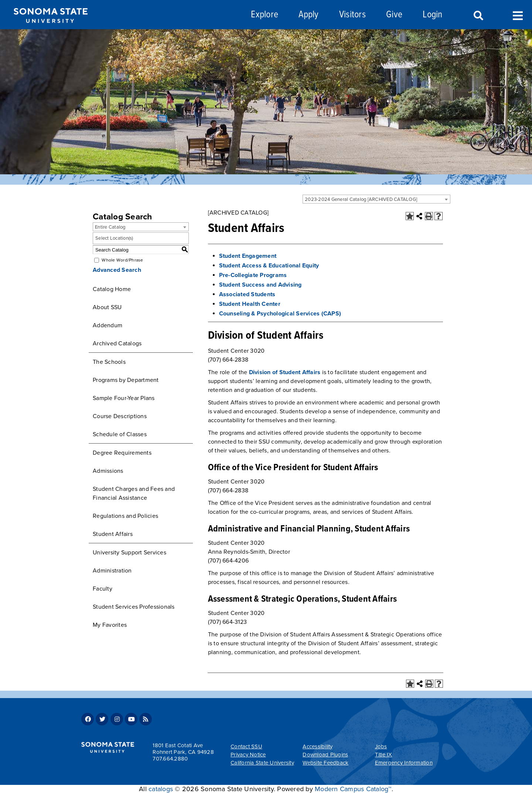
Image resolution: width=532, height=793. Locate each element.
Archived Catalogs (117, 343)
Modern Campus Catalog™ (353, 789)
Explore (265, 15)
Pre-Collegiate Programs (253, 275)
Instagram (117, 719)
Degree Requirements (122, 453)
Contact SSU (246, 746)
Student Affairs (113, 534)
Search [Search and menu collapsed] (478, 16)
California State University (262, 763)
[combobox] (376, 199)
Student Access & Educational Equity (269, 266)
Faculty (103, 589)
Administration (112, 571)
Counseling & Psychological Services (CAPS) (280, 314)
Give (394, 15)
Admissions (108, 471)
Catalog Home (112, 289)
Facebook (88, 719)
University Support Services (129, 553)
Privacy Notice (248, 755)
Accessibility (318, 746)
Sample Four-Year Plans (124, 398)
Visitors (352, 15)
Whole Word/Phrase (122, 260)
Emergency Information (404, 763)
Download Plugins (325, 755)
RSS (146, 719)
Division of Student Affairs (285, 372)
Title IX (384, 755)
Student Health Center (250, 304)
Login (432, 15)
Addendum (108, 325)
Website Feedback (325, 763)
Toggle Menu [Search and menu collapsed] (518, 15)
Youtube (131, 719)
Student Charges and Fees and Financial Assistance (134, 493)
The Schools (109, 362)
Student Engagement (248, 256)
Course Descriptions (120, 416)
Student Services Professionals (134, 607)
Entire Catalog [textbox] (110, 227)
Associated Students (247, 294)
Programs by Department (126, 380)
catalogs (161, 789)
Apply (308, 15)
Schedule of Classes (120, 434)
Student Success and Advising (260, 285)
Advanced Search (117, 270)
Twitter (102, 719)
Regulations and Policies (125, 516)
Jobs (381, 746)
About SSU (107, 307)
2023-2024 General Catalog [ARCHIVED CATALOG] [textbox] (361, 199)
